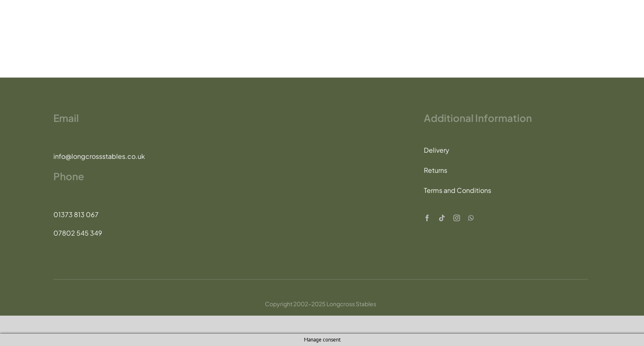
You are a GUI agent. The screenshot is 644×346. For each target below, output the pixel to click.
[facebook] (427, 218)
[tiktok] (442, 218)
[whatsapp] (471, 218)
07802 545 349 (78, 233)
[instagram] (457, 218)
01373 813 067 (76, 214)
